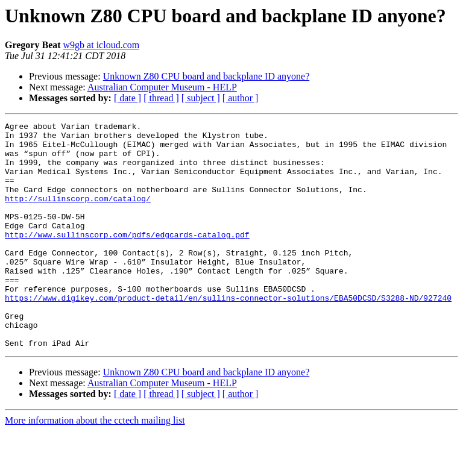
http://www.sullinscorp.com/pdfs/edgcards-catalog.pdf (127, 258)
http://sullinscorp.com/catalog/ (78, 215)
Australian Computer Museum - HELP (162, 87)
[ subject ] (201, 98)
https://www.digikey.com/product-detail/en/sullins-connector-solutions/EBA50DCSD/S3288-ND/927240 (228, 334)
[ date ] (128, 98)
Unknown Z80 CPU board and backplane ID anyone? (206, 76)
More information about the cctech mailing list (95, 465)
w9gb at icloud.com (102, 45)
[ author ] (241, 98)
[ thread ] (161, 98)
